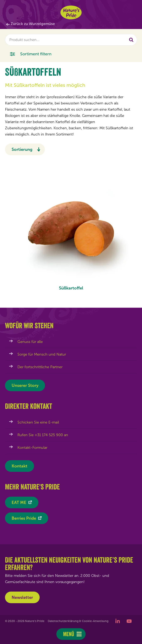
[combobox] (71, 40)
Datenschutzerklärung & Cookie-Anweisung (78, 621)
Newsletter (22, 597)
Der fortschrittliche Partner (40, 367)
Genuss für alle (30, 342)
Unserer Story (25, 385)
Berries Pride (24, 518)
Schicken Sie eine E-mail (38, 422)
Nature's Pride (71, 12)
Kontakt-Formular (32, 448)
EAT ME (19, 502)
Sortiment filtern (31, 54)
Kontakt (20, 466)
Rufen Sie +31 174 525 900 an (43, 435)
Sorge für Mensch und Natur (42, 354)
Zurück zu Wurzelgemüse (33, 24)
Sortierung (22, 149)
